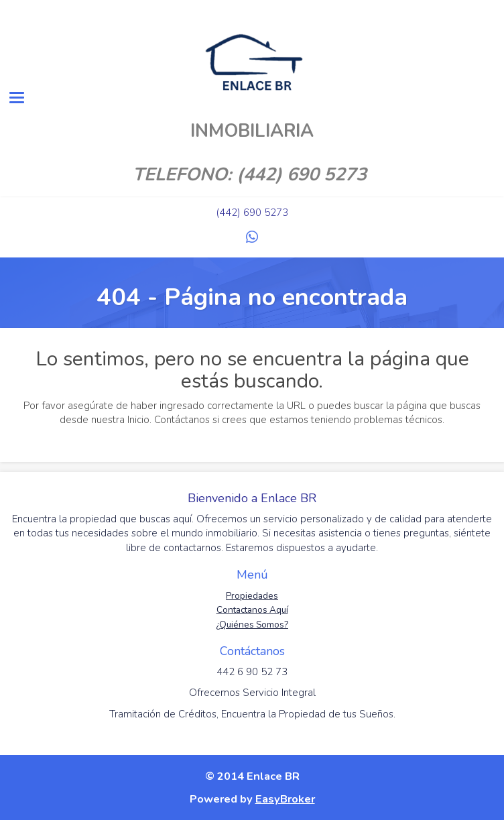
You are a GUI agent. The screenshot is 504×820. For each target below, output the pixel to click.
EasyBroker (285, 799)
